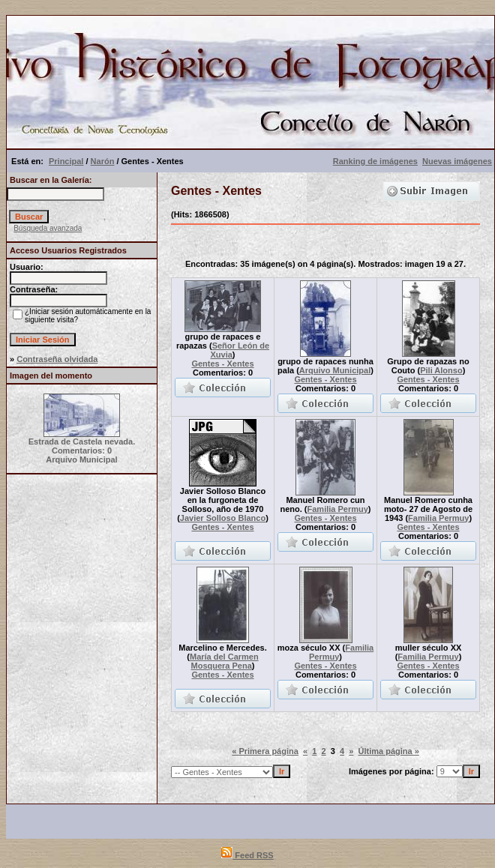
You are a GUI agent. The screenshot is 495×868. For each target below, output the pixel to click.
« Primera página (265, 751)
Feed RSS (247, 855)
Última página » (388, 751)
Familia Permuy (338, 509)
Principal (66, 161)
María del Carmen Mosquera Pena (224, 661)
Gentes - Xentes (222, 364)
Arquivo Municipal (335, 370)
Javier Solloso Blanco (223, 518)
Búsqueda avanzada (48, 228)
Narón (103, 161)
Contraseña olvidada (57, 359)
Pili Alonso (441, 370)
